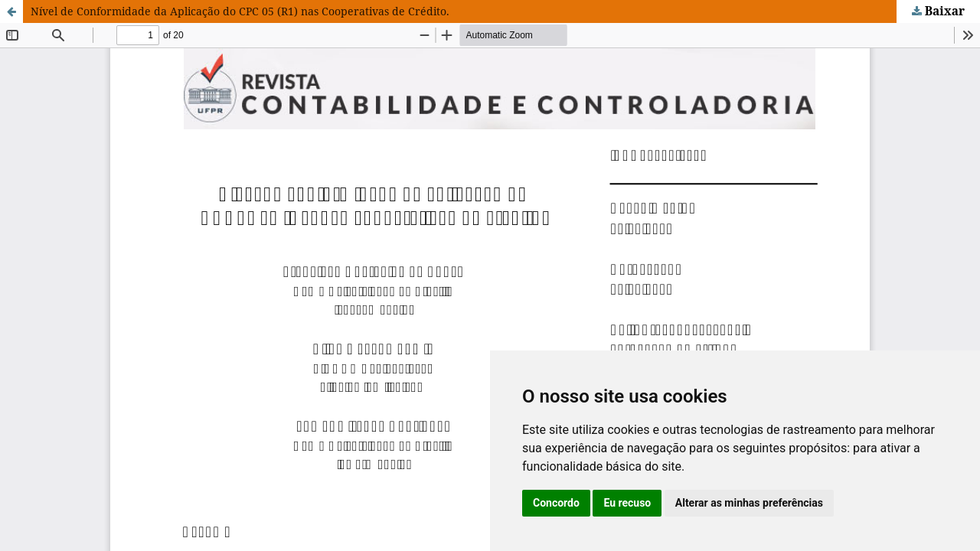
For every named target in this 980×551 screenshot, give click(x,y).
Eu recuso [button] (627, 503)
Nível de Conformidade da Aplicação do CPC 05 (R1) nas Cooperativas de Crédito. (240, 11)
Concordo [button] (556, 503)
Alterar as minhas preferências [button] (749, 503)
